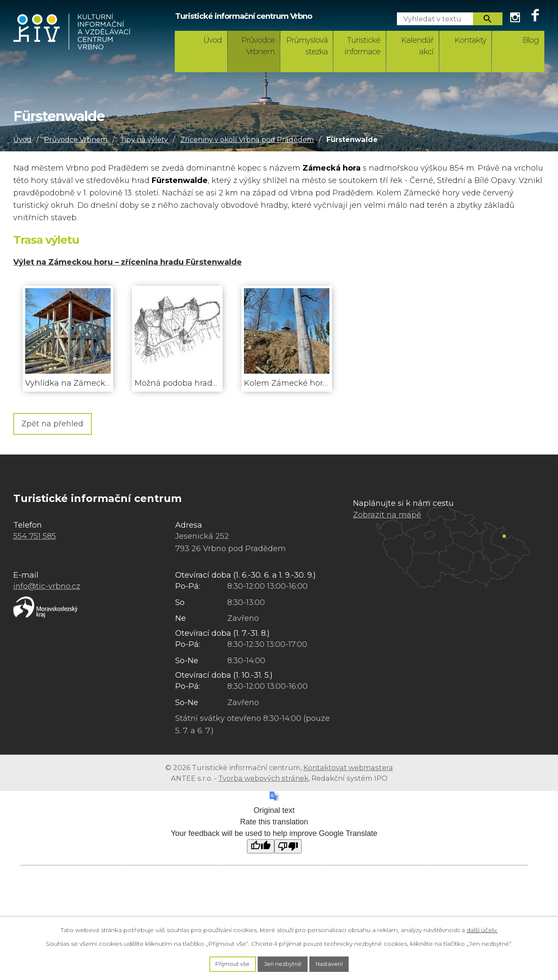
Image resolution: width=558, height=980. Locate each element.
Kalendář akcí (417, 46)
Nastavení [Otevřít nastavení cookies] (334, 963)
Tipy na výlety (144, 139)
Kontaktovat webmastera (348, 770)
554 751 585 (35, 538)
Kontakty (470, 40)
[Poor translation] (288, 849)
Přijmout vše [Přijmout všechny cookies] (228, 963)
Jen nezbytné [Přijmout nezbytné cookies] (283, 963)
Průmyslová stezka (307, 46)
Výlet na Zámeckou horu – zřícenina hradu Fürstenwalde (128, 262)
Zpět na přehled (60, 425)
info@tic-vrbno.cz (47, 588)
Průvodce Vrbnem (258, 46)
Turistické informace (362, 46)
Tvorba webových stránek (263, 780)
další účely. (482, 928)
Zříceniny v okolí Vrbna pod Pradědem (247, 139)
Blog (531, 40)
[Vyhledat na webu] (431, 19)
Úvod (213, 40)
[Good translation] (261, 849)
